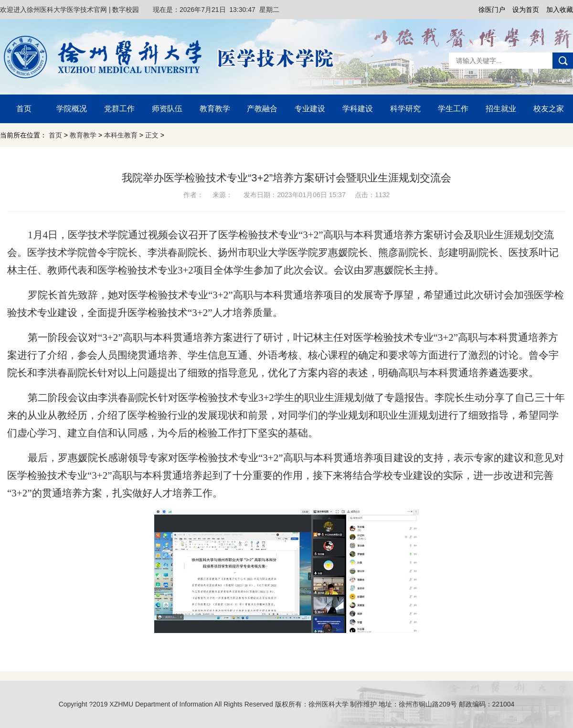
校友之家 (549, 109)
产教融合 (262, 109)
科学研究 (405, 109)
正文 (152, 135)
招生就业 (501, 109)
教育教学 (215, 109)
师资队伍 (167, 109)
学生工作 (453, 109)
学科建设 (358, 109)
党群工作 (119, 109)
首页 (24, 109)
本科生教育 (121, 135)
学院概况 (72, 109)
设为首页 (526, 10)
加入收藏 (560, 10)
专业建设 (310, 109)
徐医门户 (492, 10)
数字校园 (126, 10)
